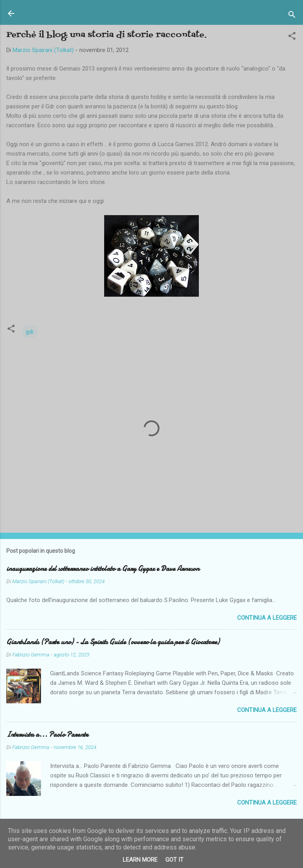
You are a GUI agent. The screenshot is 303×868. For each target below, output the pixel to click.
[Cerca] (292, 16)
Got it (174, 860)
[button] (292, 37)
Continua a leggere (267, 618)
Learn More (140, 860)
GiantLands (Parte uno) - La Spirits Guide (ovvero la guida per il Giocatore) (113, 642)
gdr (30, 332)
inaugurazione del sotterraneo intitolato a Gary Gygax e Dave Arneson (103, 569)
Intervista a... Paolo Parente (47, 735)
